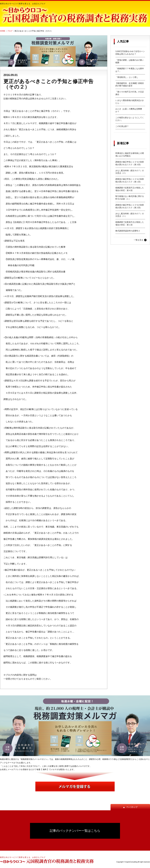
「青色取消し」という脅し (127, 77)
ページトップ (130, 807)
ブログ (10, 31)
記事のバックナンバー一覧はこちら (75, 831)
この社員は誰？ (122, 126)
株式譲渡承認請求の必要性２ (128, 231)
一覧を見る (138, 240)
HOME (3, 31)
